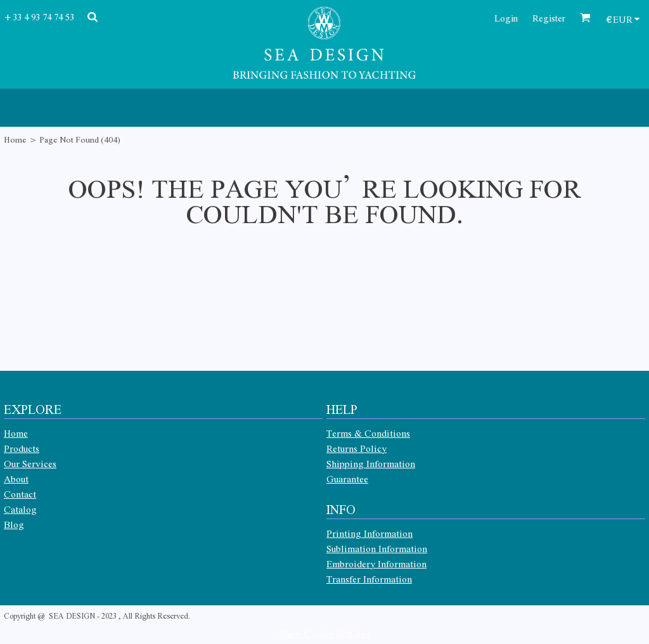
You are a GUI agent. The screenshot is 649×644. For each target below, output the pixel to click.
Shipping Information (371, 463)
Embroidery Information (376, 563)
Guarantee (347, 479)
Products (22, 448)
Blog (14, 524)
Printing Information (369, 533)
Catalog (20, 509)
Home (15, 139)
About (16, 479)
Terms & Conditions (368, 433)
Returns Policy (357, 448)
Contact (20, 494)
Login (506, 18)
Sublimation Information (377, 548)
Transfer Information (369, 579)
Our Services (30, 463)
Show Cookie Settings (325, 633)
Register (549, 18)
